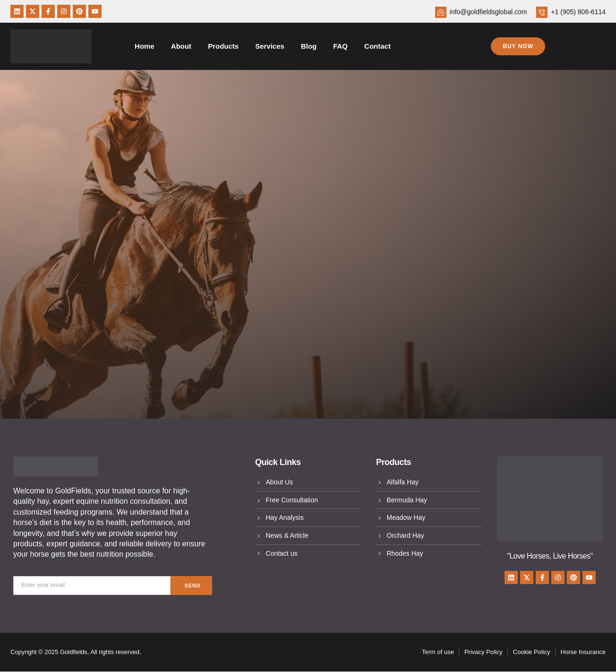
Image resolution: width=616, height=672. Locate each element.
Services (270, 46)
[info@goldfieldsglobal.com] (441, 12)
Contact (377, 46)
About (181, 46)
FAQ (340, 46)
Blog (309, 46)
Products (223, 46)
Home (145, 46)
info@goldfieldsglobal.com (488, 12)
